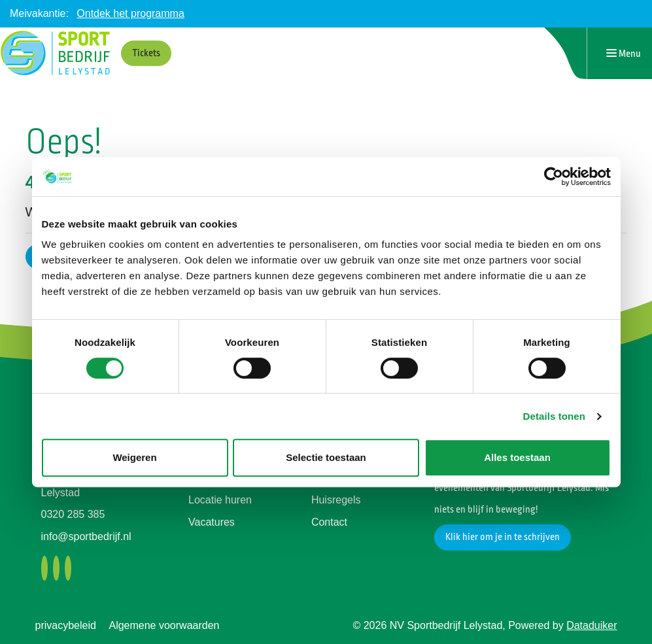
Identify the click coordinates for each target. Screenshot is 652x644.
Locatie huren (220, 500)
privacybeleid (66, 625)
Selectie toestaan (326, 457)
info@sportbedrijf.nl (86, 536)
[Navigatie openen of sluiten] (624, 53)
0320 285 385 (73, 514)
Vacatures (212, 522)
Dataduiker (592, 625)
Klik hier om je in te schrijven (503, 537)
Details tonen (554, 416)
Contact (329, 522)
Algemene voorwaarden (164, 625)
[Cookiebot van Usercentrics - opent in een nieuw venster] (554, 177)
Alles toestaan (517, 457)
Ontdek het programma (130, 13)
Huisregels (336, 500)
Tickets (146, 53)
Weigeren (134, 457)
